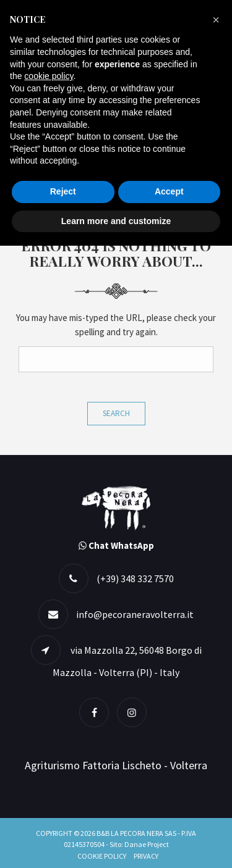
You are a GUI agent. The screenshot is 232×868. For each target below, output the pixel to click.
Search (116, 413)
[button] (216, 20)
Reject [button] (63, 191)
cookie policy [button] (49, 76)
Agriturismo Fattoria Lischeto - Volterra (116, 765)
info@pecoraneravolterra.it (135, 614)
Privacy (146, 856)
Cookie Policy (102, 856)
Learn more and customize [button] (116, 221)
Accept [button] (169, 191)
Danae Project (147, 844)
